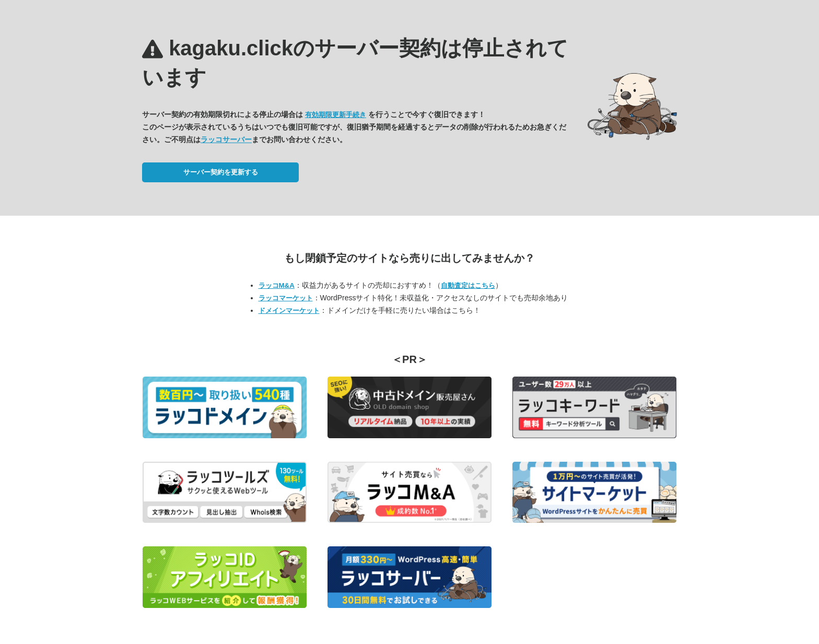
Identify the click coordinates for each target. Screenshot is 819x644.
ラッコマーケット (286, 298)
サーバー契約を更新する (221, 172)
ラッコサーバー (226, 139)
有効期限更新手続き (336, 115)
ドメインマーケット (289, 311)
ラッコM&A (277, 285)
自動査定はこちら (468, 285)
